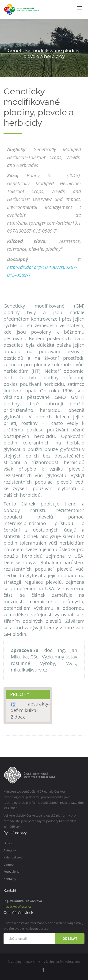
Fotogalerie (11, 871)
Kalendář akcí (13, 857)
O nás (8, 843)
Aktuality (10, 850)
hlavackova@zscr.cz (17, 906)
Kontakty (10, 879)
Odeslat (70, 938)
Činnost (9, 865)
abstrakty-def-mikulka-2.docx (30, 710)
